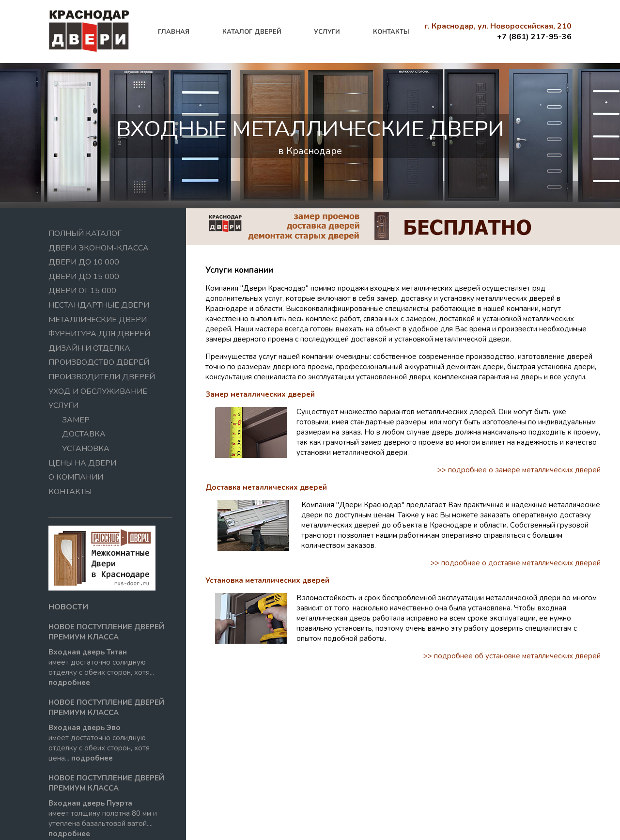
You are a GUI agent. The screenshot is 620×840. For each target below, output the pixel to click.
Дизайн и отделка (89, 348)
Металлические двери (98, 320)
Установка (86, 449)
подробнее (69, 683)
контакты (391, 32)
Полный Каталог (85, 233)
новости (68, 607)
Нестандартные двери (99, 305)
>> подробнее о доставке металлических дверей (516, 563)
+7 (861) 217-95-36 (534, 37)
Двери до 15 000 (84, 277)
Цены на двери (82, 463)
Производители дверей (102, 377)
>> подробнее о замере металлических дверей (519, 470)
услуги (327, 32)
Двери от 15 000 (82, 291)
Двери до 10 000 (84, 262)
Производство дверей (99, 362)
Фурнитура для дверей (99, 334)
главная (174, 32)
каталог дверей (252, 32)
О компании (76, 477)
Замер (76, 420)
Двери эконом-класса (99, 248)
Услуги (63, 405)
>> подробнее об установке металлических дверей (512, 656)
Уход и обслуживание (98, 391)
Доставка (84, 434)
